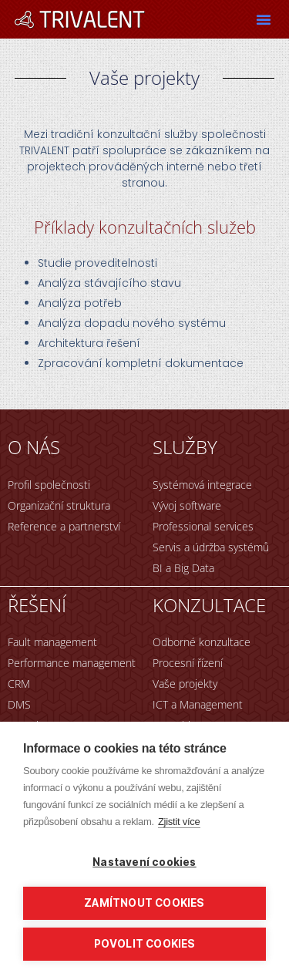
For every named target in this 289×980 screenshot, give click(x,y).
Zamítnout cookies (144, 903)
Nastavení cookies (144, 862)
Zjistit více (179, 822)
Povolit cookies (145, 944)
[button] (264, 19)
